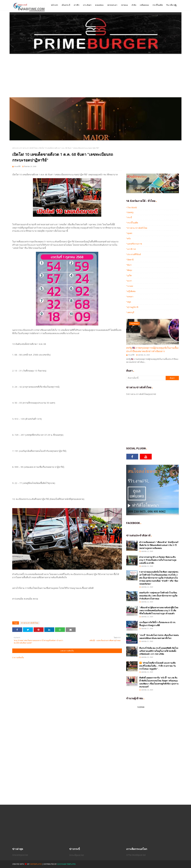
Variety (130, 212)
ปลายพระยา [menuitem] (112, 5)
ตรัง (129, 238)
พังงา (129, 265)
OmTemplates (36, 864)
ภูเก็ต (129, 275)
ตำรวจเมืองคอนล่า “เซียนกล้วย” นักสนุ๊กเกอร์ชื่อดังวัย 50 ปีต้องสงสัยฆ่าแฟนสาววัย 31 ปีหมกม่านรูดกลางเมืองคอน (159, 545)
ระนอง (130, 286)
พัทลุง (130, 270)
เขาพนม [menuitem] (124, 5)
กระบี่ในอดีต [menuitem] (158, 5)
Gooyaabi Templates (66, 864)
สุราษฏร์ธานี (133, 307)
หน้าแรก (15, 148)
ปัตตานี (130, 260)
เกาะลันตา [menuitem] (87, 5)
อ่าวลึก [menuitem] (77, 5)
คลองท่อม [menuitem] (99, 5)
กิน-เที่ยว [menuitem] (170, 5)
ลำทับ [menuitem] (134, 5)
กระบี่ (130, 217)
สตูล (129, 302)
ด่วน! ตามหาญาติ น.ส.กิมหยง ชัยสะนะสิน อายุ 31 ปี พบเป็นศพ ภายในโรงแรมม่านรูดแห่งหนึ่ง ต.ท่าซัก (158, 560)
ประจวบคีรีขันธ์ (134, 254)
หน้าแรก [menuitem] (54, 5)
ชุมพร (130, 233)
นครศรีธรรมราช (135, 244)
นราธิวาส (131, 249)
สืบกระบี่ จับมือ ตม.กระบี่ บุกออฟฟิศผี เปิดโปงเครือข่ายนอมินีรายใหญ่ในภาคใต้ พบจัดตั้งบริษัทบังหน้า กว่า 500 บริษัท (159, 651)
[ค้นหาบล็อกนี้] (146, 378)
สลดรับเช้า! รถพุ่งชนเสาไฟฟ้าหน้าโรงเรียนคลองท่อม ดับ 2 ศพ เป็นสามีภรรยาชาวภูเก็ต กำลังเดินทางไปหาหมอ (158, 596)
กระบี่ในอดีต (133, 223)
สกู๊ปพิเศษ (131, 291)
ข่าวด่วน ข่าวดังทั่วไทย (29, 148)
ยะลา (130, 281)
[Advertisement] (96, 76)
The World (132, 207)
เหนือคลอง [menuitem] (144, 5)
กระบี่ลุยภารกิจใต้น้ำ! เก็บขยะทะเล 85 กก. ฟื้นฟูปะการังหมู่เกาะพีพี (158, 624)
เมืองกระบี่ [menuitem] (66, 5)
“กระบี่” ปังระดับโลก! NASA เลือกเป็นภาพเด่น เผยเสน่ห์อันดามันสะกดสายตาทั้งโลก (159, 637)
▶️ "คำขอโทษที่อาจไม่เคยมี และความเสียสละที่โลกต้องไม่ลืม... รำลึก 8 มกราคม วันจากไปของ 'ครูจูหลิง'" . (158, 666)
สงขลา (130, 296)
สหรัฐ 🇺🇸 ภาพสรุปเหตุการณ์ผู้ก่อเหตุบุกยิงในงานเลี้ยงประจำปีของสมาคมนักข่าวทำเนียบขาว (152, 349)
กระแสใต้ (17, 166)
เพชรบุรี (131, 312)
